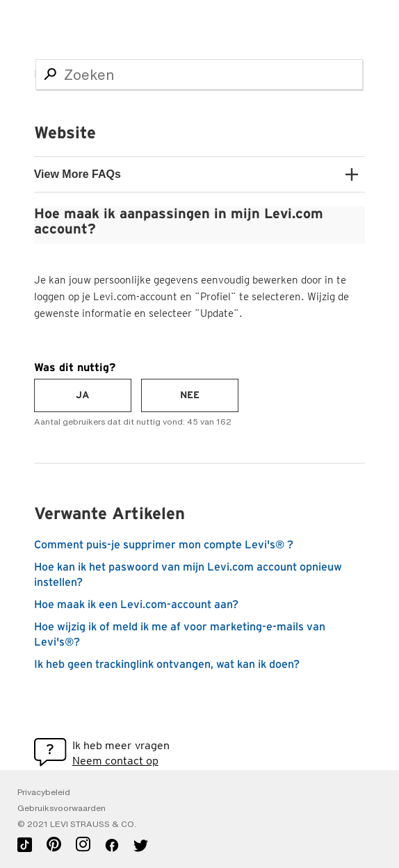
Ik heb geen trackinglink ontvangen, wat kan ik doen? (167, 664)
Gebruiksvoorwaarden (62, 808)
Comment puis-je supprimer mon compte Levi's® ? (164, 545)
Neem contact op (115, 761)
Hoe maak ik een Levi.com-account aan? (136, 605)
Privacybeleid (44, 792)
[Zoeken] (199, 74)
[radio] (83, 395)
